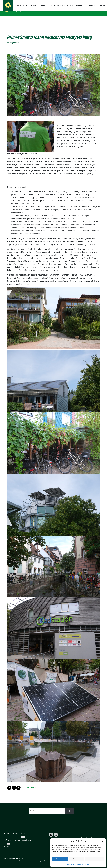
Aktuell (28, 784)
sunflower (20, 857)
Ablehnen (76, 859)
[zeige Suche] (99, 2)
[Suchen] (70, 808)
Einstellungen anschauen (94, 859)
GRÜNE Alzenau (20, 9)
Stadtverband (18, 12)
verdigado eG (41, 857)
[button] (103, 841)
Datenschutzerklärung (83, 864)
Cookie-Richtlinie (71, 864)
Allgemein (34, 784)
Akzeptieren (60, 859)
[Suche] (96, 2)
